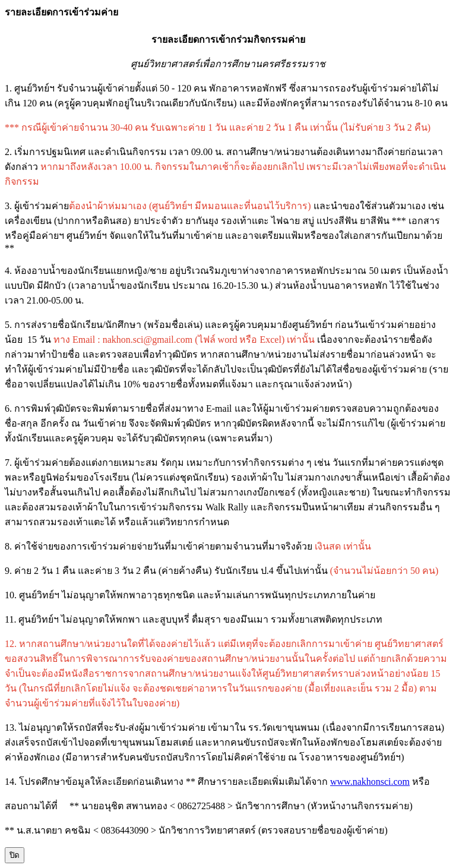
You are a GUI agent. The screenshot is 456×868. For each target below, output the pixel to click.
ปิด (15, 855)
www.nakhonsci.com (370, 782)
